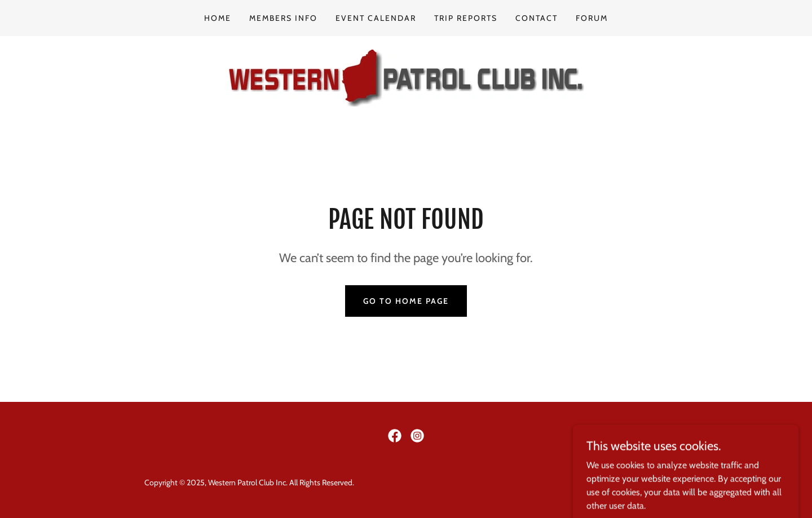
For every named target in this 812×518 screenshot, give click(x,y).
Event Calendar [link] (376, 18)
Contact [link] (537, 18)
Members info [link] (283, 18)
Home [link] (218, 18)
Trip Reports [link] (466, 18)
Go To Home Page (406, 301)
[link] (406, 77)
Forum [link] (592, 18)
